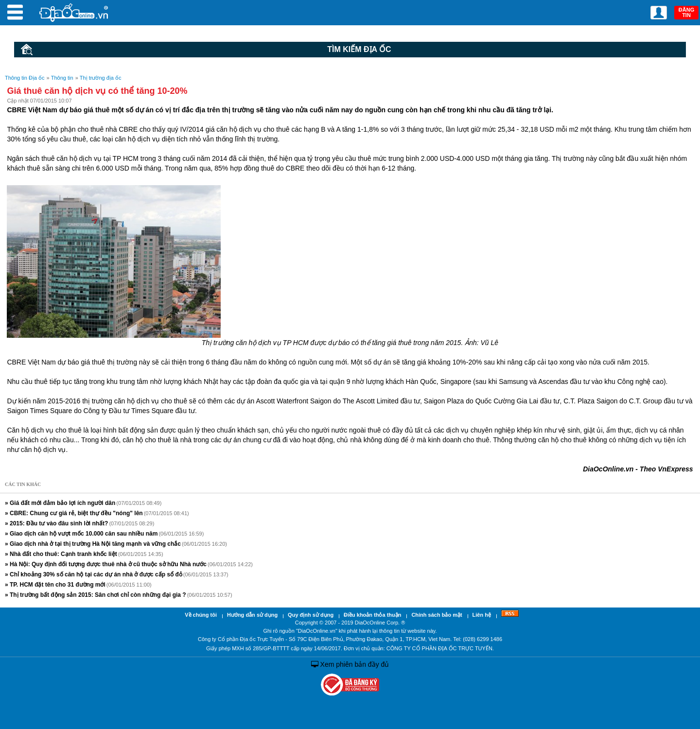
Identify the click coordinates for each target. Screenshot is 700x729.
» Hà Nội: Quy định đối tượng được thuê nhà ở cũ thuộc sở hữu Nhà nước (106, 564)
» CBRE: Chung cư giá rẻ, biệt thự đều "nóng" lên (74, 513)
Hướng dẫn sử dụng (252, 615)
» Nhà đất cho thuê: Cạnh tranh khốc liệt (61, 554)
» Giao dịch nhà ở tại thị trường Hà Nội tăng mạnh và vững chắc (93, 544)
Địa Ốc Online (74, 12)
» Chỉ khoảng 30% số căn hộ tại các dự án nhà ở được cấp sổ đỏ (94, 574)
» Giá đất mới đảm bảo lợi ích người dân (60, 503)
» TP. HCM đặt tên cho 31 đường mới (55, 585)
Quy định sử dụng (311, 615)
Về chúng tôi (201, 615)
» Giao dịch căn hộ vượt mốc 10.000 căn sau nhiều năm (81, 534)
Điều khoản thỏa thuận (372, 615)
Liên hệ (482, 615)
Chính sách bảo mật (437, 615)
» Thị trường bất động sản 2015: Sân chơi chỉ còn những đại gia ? (96, 595)
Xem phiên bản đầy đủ (350, 664)
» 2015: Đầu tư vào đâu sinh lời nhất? (56, 523)
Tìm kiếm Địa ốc (206, 50)
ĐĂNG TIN (686, 12)
